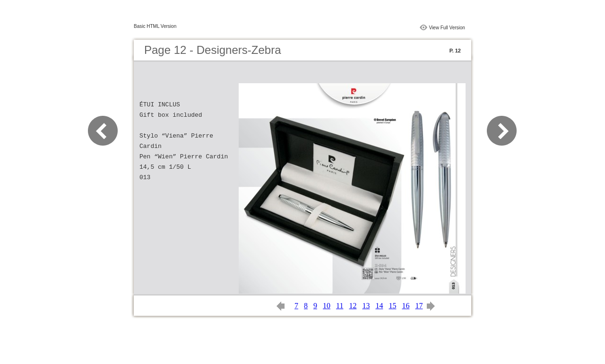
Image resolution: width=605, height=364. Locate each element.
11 (340, 306)
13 (366, 306)
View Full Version (447, 28)
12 (353, 306)
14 (379, 306)
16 (406, 306)
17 (419, 306)
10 (327, 306)
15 (392, 306)
